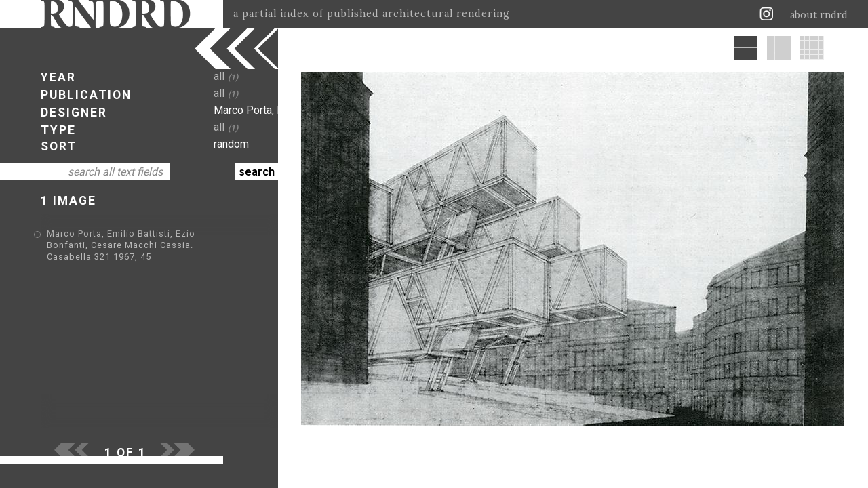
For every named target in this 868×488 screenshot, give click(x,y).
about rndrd (819, 15)
